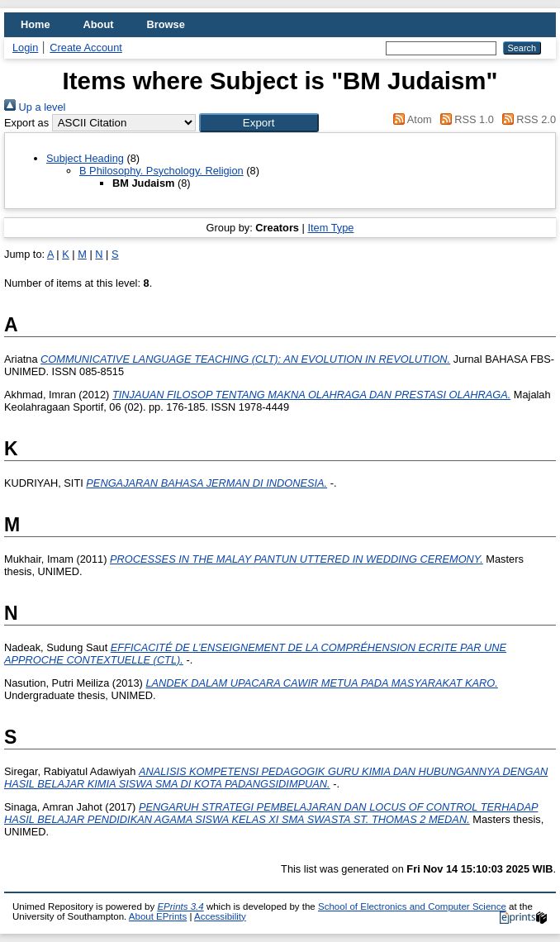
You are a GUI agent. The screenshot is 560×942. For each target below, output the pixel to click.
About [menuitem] (99, 24)
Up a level (35, 107)
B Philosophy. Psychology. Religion (161, 171)
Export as (26, 123)
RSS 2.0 (526, 119)
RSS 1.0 (464, 119)
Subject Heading (85, 158)
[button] (259, 123)
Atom (410, 119)
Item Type (330, 228)
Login (25, 48)
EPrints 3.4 (180, 906)
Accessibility (220, 916)
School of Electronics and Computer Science (412, 906)
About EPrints (158, 916)
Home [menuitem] (36, 24)
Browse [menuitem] (166, 24)
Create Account (86, 48)
